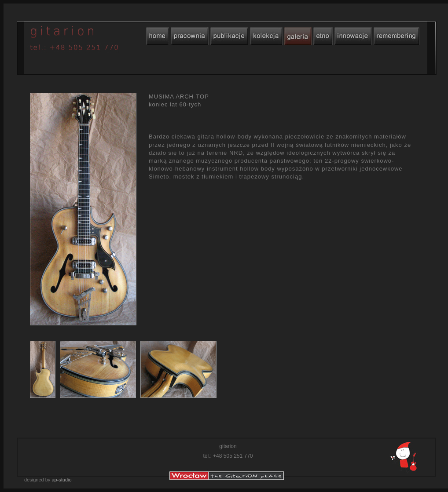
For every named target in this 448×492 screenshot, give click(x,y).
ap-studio (61, 480)
